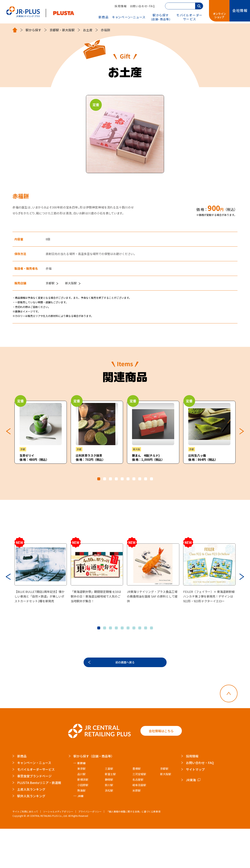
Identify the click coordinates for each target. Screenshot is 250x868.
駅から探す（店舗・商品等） (94, 795)
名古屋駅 (138, 819)
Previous (8, 431)
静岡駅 (109, 819)
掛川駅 (109, 824)
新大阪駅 (68, 30)
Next (242, 431)
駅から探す (161, 17)
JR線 (80, 835)
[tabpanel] (41, 432)
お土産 (88, 30)
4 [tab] (116, 479)
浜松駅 (109, 830)
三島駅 (109, 808)
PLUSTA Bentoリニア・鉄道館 (39, 822)
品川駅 (81, 813)
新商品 (104, 17)
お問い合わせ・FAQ (142, 6)
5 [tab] (122, 479)
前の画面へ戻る (125, 699)
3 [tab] (110, 479)
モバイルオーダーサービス (36, 809)
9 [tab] (146, 479)
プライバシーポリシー (90, 851)
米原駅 (137, 830)
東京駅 (81, 808)
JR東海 (191, 819)
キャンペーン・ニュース (129, 17)
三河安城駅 (139, 813)
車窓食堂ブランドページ (34, 815)
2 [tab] (105, 479)
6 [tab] (128, 479)
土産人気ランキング (31, 829)
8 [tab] (140, 479)
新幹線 (81, 802)
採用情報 (121, 6)
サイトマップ (195, 809)
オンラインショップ (220, 15)
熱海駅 (81, 830)
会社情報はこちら (161, 770)
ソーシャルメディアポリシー (58, 851)
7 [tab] (134, 479)
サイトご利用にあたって (25, 851)
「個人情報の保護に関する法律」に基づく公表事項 (133, 851)
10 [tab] (151, 479)
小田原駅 (83, 824)
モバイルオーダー (189, 17)
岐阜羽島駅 (139, 824)
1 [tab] (99, 479)
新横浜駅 (83, 819)
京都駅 (54, 30)
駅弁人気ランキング (31, 835)
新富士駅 (110, 813)
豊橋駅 (137, 808)
